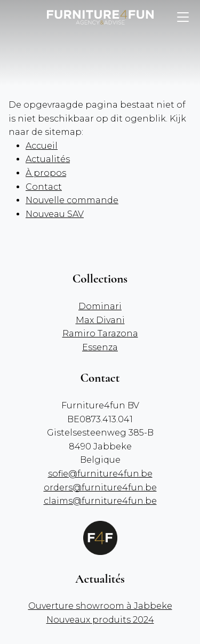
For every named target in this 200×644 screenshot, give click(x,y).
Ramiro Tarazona (100, 333)
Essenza (100, 347)
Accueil (42, 146)
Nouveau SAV (55, 214)
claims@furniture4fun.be (100, 501)
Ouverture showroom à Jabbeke (100, 606)
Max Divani (100, 320)
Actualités (48, 159)
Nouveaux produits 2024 (100, 620)
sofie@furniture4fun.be (100, 474)
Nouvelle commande (72, 200)
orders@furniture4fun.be (100, 488)
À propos (46, 173)
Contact (44, 187)
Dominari (100, 306)
